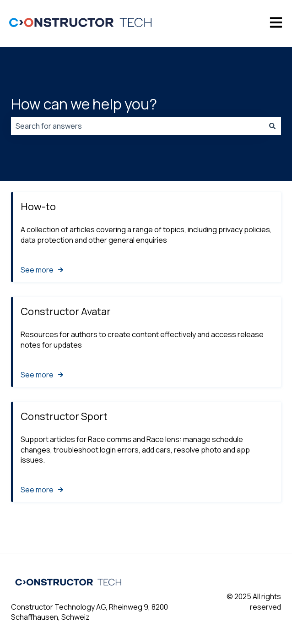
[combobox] (137, 126)
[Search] (272, 126)
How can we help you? (84, 104)
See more (37, 269)
